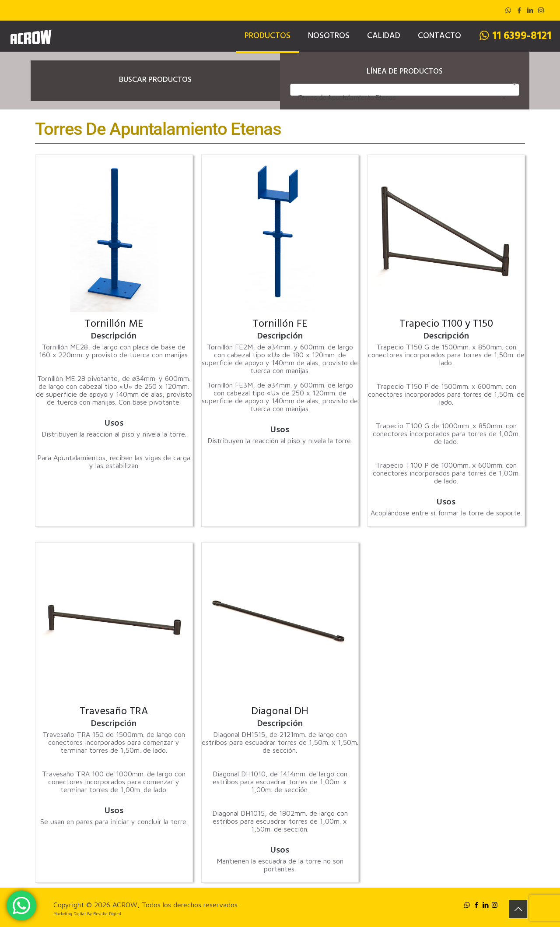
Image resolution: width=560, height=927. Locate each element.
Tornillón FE (280, 325)
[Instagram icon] (541, 10)
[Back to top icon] (518, 909)
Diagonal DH (280, 712)
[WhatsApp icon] (508, 10)
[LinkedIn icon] (530, 10)
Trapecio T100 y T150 (446, 325)
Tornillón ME (114, 325)
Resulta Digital (107, 914)
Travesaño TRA (114, 712)
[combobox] (405, 90)
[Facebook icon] (519, 10)
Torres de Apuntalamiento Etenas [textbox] (402, 98)
